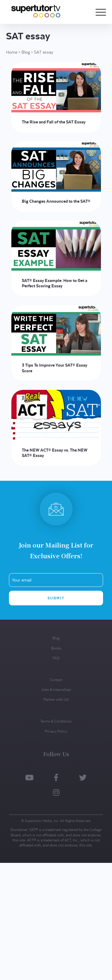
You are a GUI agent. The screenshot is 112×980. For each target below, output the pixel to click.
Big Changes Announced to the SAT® (56, 201)
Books (56, 648)
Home (12, 52)
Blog (26, 52)
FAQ (56, 658)
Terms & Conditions (56, 721)
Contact (56, 680)
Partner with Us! (56, 699)
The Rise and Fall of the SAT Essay (54, 122)
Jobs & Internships (56, 690)
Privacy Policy (56, 731)
